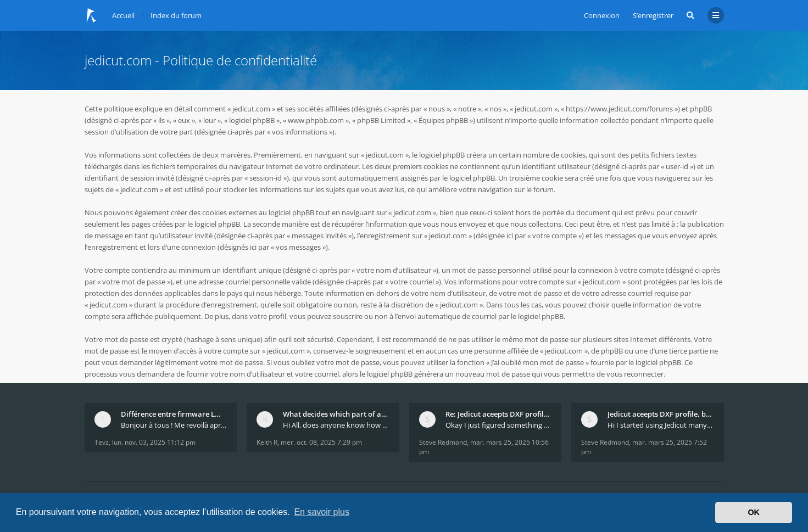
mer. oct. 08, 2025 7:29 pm (321, 442)
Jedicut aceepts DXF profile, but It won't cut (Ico (661, 414)
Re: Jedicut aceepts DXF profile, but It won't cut (499, 414)
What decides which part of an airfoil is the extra (336, 414)
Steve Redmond (443, 442)
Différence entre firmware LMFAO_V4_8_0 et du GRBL (174, 414)
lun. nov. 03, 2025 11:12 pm (154, 442)
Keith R (267, 442)
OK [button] (754, 512)
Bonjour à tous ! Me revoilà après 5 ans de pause (174, 425)
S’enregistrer (653, 15)
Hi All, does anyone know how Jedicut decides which (336, 425)
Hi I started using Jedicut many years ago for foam (661, 425)
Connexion (602, 15)
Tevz (102, 442)
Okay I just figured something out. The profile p (499, 425)
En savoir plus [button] (322, 512)
